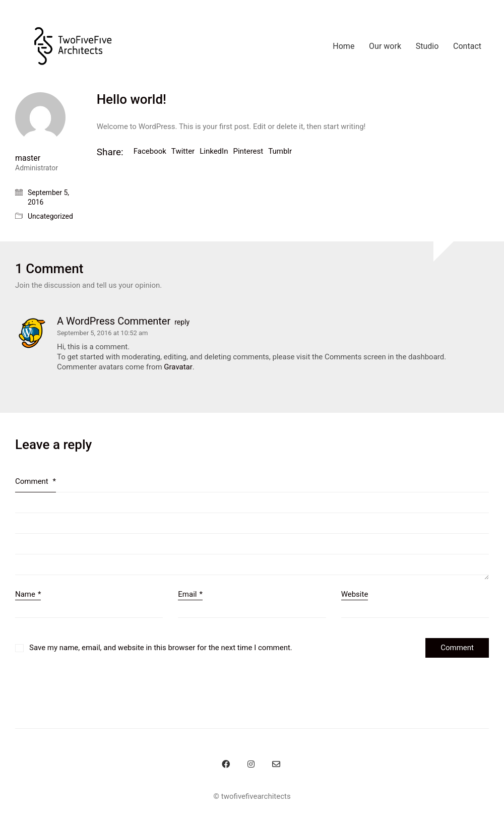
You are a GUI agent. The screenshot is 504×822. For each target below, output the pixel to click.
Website (355, 594)
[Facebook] (226, 764)
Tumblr (280, 151)
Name (28, 595)
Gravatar (178, 367)
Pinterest (248, 151)
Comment (36, 481)
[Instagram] (251, 764)
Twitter (183, 151)
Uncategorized (50, 216)
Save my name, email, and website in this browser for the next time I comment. (161, 648)
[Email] (276, 764)
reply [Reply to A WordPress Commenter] (182, 322)
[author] (40, 117)
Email (190, 595)
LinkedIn (214, 151)
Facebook (150, 151)
